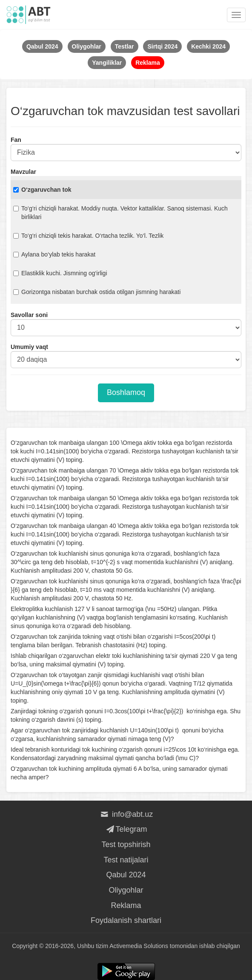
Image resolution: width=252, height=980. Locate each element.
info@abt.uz (126, 814)
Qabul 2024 (126, 875)
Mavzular (23, 172)
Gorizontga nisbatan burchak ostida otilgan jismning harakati (97, 292)
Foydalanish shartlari (126, 920)
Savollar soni (29, 315)
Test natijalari (126, 860)
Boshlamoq (126, 392)
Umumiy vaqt (29, 347)
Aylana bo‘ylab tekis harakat (54, 254)
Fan (16, 140)
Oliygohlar (126, 890)
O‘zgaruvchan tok (42, 190)
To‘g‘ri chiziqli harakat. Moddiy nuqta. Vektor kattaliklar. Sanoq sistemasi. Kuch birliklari (120, 213)
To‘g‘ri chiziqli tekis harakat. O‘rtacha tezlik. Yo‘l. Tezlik (88, 236)
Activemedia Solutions (139, 946)
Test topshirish (126, 845)
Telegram (126, 829)
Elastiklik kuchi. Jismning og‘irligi (60, 273)
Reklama (126, 905)
